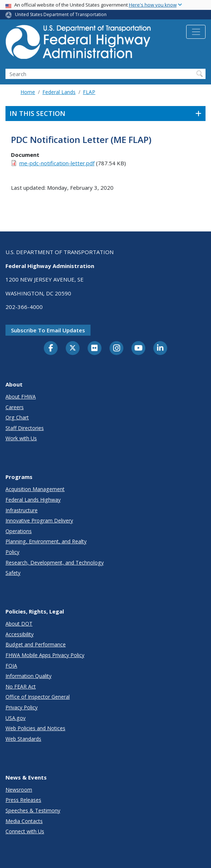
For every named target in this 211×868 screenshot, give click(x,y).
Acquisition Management (35, 489)
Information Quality (28, 676)
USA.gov (16, 718)
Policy (12, 552)
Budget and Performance (36, 644)
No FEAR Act (21, 686)
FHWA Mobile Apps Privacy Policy (45, 655)
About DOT (19, 624)
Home (28, 92)
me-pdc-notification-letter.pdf (57, 163)
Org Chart (17, 417)
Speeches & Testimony (33, 810)
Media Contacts (24, 821)
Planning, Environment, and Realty (46, 541)
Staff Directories (25, 428)
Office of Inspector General (38, 697)
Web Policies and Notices (35, 728)
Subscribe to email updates (48, 330)
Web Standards (23, 739)
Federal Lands (59, 92)
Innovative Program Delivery (39, 520)
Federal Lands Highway (33, 500)
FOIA (11, 666)
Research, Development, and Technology (55, 563)
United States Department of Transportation (61, 14)
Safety (13, 573)
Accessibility (20, 634)
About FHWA (21, 397)
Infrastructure (22, 510)
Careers (15, 407)
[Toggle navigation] (196, 32)
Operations (19, 531)
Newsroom (19, 790)
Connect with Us (25, 831)
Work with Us (21, 438)
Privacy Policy (22, 707)
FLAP (89, 92)
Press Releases (23, 800)
